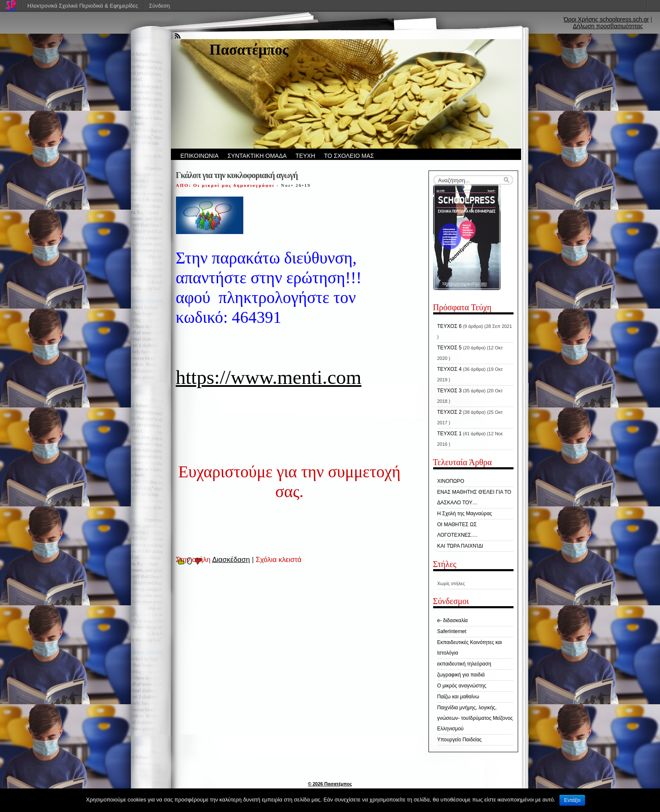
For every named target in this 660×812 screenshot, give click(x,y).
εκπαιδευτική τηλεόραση (464, 664)
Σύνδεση (160, 6)
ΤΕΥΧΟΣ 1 (450, 434)
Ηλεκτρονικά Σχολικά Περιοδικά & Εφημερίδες (83, 6)
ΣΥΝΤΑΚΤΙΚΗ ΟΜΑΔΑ (257, 156)
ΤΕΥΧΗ (305, 156)
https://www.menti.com (269, 377)
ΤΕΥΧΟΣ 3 (450, 391)
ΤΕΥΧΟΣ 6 (450, 326)
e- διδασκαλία (453, 620)
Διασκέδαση (231, 560)
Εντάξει (572, 800)
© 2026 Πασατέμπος (330, 784)
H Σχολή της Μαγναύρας (465, 514)
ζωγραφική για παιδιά (461, 675)
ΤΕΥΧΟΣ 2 (450, 412)
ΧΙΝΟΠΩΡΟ (451, 481)
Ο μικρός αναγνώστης (462, 686)
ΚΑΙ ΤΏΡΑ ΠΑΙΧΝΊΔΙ (460, 546)
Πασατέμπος (249, 50)
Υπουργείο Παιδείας (460, 740)
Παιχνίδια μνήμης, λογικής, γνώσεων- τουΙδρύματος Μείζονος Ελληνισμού (475, 718)
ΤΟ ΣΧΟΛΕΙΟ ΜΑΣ (349, 156)
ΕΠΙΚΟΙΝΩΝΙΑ (200, 156)
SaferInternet (452, 631)
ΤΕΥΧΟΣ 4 (450, 369)
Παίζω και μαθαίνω (458, 697)
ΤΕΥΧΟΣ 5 (450, 348)
